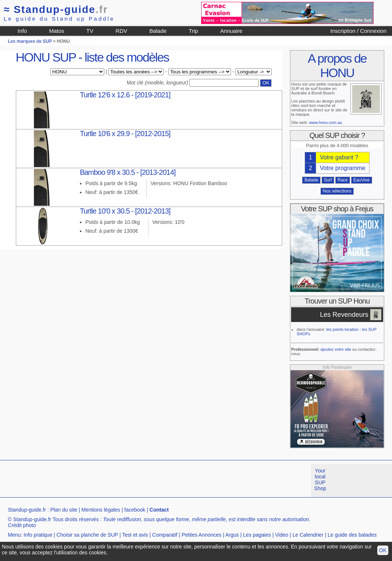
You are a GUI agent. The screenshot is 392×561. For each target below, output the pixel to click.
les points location (342, 329)
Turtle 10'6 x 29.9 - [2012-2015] (125, 134)
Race (343, 180)
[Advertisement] (134, 481)
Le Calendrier (308, 535)
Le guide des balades (352, 535)
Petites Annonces (202, 535)
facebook (135, 510)
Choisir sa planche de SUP (87, 535)
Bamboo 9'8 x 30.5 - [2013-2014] (128, 172)
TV (90, 31)
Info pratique (38, 535)
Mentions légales (101, 510)
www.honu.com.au (326, 122)
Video (282, 535)
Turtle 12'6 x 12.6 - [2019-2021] (125, 95)
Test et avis (135, 535)
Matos (57, 31)
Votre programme (343, 168)
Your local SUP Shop (320, 479)
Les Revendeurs (344, 315)
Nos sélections (337, 191)
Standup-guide (56, 9)
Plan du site (64, 510)
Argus (232, 535)
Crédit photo (22, 525)
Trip (193, 31)
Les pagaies (257, 535)
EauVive (361, 180)
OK (383, 550)
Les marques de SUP (30, 41)
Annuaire (231, 31)
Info (22, 31)
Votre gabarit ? (339, 157)
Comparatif (165, 535)
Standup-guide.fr (27, 510)
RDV (122, 31)
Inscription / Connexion (358, 31)
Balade (158, 31)
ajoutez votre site (336, 349)
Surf (328, 180)
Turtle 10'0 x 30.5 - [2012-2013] (125, 211)
